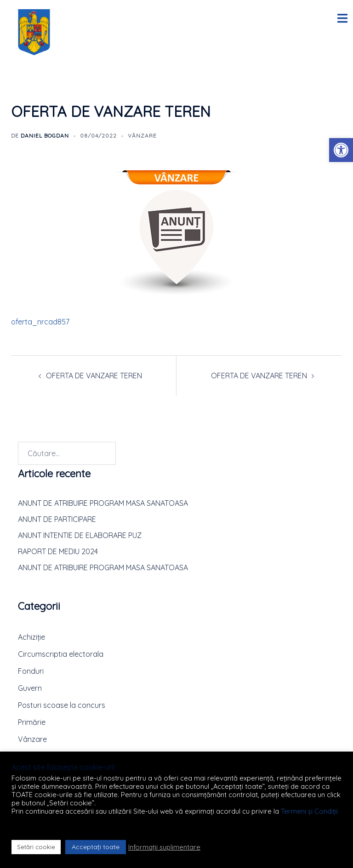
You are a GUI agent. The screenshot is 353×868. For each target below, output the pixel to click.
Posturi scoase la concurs (62, 705)
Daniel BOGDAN (45, 136)
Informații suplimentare (164, 847)
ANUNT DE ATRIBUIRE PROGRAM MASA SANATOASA (103, 503)
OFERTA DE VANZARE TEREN (94, 376)
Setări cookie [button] (36, 847)
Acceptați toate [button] (96, 847)
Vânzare (142, 136)
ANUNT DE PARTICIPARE (57, 519)
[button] (341, 150)
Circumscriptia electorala (61, 654)
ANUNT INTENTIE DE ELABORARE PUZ (80, 535)
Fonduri (31, 671)
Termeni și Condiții (309, 811)
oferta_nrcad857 (40, 322)
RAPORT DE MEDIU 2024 (58, 551)
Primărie (32, 722)
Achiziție (31, 637)
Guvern (30, 688)
